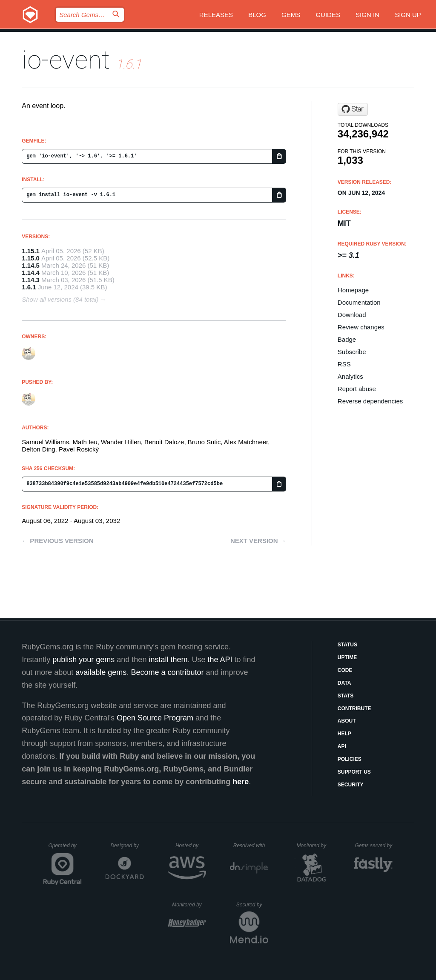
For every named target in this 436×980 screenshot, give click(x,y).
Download (352, 315)
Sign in (367, 15)
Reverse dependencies (370, 401)
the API (220, 660)
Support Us (354, 772)
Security (351, 785)
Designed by (127, 846)
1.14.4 (31, 273)
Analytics (350, 376)
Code (345, 670)
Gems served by (374, 846)
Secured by (252, 905)
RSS (344, 364)
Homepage (353, 290)
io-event (66, 60)
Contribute (354, 709)
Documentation (359, 302)
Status (347, 645)
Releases (216, 15)
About (347, 721)
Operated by (65, 849)
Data (344, 683)
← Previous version (57, 541)
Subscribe (352, 352)
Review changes (361, 327)
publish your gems (83, 660)
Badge (347, 339)
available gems (101, 672)
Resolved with (251, 846)
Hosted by (191, 846)
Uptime (347, 657)
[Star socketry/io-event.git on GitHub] (353, 109)
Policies (350, 759)
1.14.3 (31, 280)
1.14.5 (31, 265)
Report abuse (357, 389)
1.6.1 (29, 287)
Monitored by (314, 846)
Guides (328, 15)
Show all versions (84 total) (60, 299)
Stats (346, 696)
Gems (291, 15)
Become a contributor (167, 672)
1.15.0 (31, 258)
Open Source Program (155, 718)
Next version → (258, 541)
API (342, 746)
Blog (257, 15)
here (241, 782)
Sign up (408, 15)
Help (344, 734)
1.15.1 (31, 251)
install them (168, 660)
